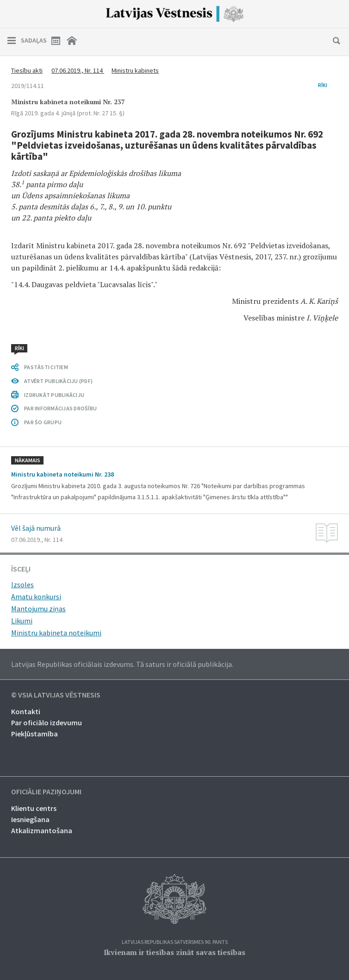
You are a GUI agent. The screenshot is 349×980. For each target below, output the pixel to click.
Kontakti (26, 711)
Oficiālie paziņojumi (46, 792)
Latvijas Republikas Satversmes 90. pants (175, 942)
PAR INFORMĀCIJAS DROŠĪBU (60, 408)
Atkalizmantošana (42, 830)
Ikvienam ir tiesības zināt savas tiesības (174, 952)
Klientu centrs (34, 808)
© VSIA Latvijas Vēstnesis (56, 695)
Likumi (22, 621)
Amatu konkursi (36, 597)
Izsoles (22, 584)
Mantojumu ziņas (38, 609)
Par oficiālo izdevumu (47, 722)
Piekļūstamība (34, 734)
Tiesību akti (27, 70)
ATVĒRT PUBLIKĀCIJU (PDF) (58, 381)
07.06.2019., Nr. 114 (78, 70)
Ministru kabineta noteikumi (56, 633)
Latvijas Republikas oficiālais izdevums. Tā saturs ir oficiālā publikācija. (122, 664)
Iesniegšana (30, 819)
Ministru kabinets (135, 70)
